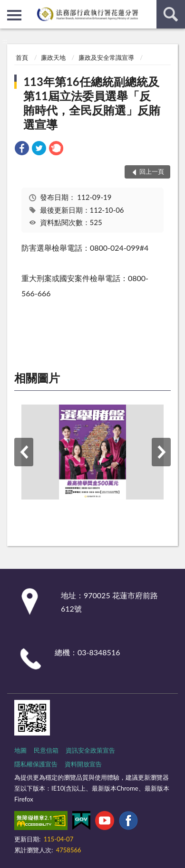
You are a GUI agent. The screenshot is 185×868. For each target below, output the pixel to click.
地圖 (20, 750)
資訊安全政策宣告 (90, 750)
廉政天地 (53, 57)
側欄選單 (14, 15)
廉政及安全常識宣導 (106, 57)
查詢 (171, 14)
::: (8, 7)
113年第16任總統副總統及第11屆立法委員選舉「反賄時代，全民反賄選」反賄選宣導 (92, 103)
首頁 (22, 57)
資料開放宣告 (83, 764)
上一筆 (24, 452)
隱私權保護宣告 (36, 764)
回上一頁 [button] (152, 171)
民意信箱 (46, 750)
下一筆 (161, 452)
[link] (22, 149)
